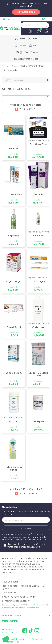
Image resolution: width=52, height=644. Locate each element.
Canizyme (38, 421)
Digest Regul (14, 281)
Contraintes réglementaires (14, 639)
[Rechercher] (35, 25)
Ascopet (14, 421)
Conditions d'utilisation (15, 608)
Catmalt (38, 194)
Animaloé (38, 236)
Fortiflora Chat (38, 144)
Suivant (32, 109)
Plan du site (37, 639)
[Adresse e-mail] (26, 520)
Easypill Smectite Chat (38, 374)
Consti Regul (14, 327)
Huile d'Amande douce (14, 468)
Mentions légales (14, 642)
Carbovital (38, 327)
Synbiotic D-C (14, 373)
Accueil (5, 66)
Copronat (14, 236)
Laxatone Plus (14, 194)
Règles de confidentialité (40, 605)
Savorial (14, 149)
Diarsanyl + (38, 281)
